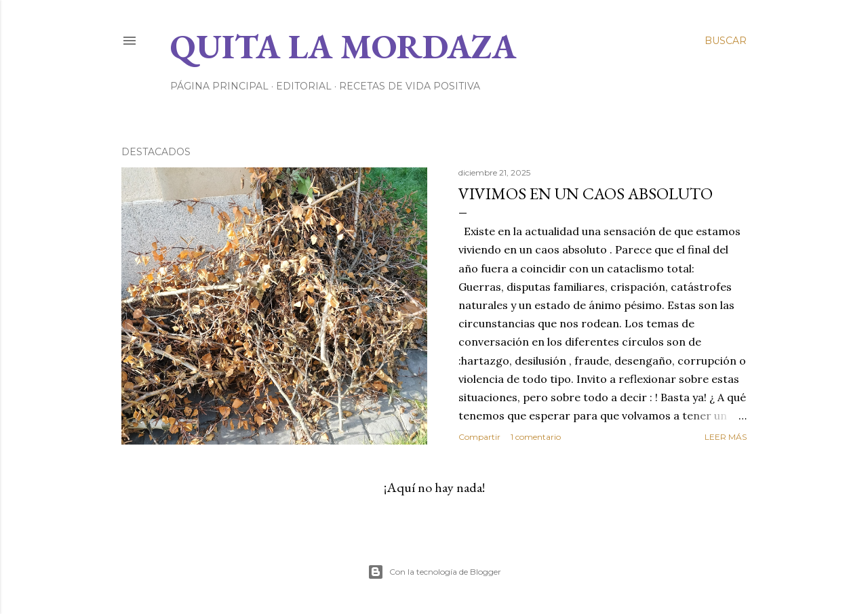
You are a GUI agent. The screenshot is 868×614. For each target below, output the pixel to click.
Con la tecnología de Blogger (434, 572)
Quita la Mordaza (343, 46)
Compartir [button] (479, 437)
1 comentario (536, 437)
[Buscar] (726, 41)
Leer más (726, 437)
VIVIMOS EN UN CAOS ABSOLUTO (586, 193)
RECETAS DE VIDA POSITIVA (410, 86)
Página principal (219, 86)
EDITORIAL (304, 86)
